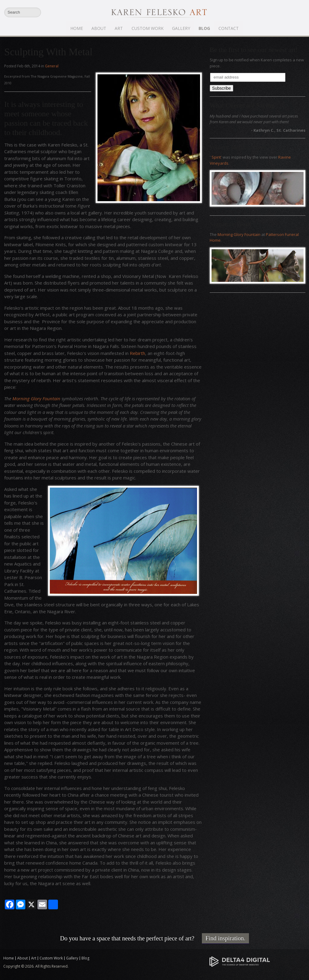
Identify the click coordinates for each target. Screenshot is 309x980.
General (52, 66)
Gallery (181, 28)
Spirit (216, 157)
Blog (204, 28)
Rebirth (137, 353)
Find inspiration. (225, 938)
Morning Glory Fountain (36, 398)
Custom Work (148, 28)
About (99, 28)
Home (77, 28)
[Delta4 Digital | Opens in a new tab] (240, 961)
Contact (229, 28)
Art (119, 28)
